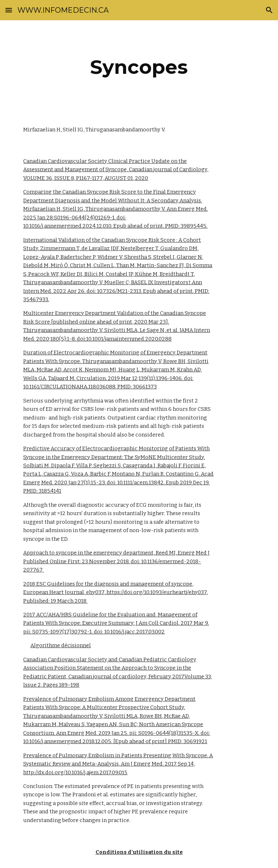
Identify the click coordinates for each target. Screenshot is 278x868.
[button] (9, 10)
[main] (139, 67)
